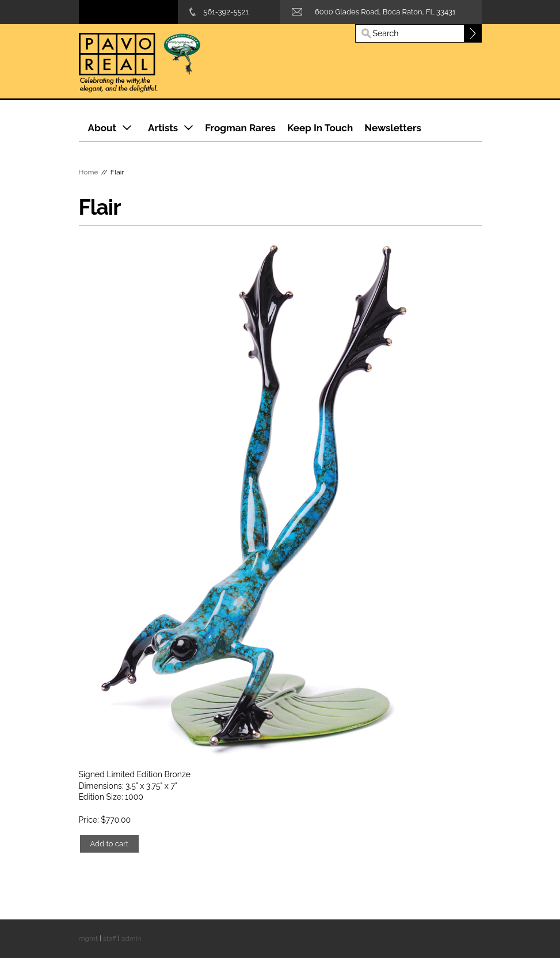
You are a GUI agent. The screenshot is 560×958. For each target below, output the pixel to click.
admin (132, 938)
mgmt (88, 938)
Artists (163, 128)
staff (110, 938)
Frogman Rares (240, 128)
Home (89, 172)
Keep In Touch (320, 128)
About (102, 128)
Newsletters (393, 128)
